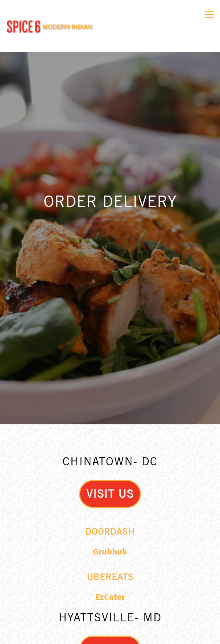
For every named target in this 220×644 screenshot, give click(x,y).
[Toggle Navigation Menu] (209, 14)
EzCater (110, 562)
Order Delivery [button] (110, 616)
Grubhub (110, 517)
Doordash (110, 497)
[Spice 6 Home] (49, 26)
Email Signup (110, 635)
